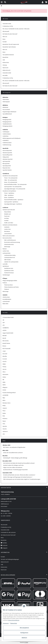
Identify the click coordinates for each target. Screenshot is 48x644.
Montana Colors (7, 403)
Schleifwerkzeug (7, 145)
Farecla (4, 361)
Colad (4, 351)
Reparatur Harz (6, 168)
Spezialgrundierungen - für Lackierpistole (15, 189)
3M (3, 320)
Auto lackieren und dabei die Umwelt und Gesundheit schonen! (19, 463)
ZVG (4, 434)
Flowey (4, 367)
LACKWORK (5, 395)
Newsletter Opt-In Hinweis (9, 47)
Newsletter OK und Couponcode (11, 44)
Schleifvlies (6, 136)
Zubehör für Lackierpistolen (11, 262)
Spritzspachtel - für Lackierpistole (13, 187)
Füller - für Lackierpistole (11, 180)
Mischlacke (7, 231)
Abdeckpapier (6, 102)
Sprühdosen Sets (9, 268)
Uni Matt (6, 221)
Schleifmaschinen (7, 143)
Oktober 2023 (6, 445)
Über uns (5, 37)
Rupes (4, 421)
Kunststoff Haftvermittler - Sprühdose (14, 200)
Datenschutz (14, 623)
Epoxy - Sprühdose (9, 197)
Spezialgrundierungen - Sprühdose (13, 204)
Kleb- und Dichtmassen (10, 240)
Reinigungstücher (7, 122)
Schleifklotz (6, 140)
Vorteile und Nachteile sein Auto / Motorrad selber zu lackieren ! (19, 475)
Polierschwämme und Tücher (12, 287)
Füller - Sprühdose (9, 195)
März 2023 (5, 450)
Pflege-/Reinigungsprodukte (10, 281)
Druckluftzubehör (7, 299)
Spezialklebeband (7, 114)
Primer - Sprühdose (9, 193)
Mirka (4, 400)
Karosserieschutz (7, 238)
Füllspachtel (6, 157)
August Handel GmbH (8, 333)
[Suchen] (5, 2)
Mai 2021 (5, 456)
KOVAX (4, 390)
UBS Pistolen (8, 260)
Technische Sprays (9, 273)
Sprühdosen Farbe (9, 271)
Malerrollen (5, 304)
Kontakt (5, 42)
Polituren (7, 289)
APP (4, 323)
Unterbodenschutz (9, 244)
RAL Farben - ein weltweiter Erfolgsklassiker (14, 447)
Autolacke (7, 227)
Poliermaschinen (8, 285)
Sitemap (5, 65)
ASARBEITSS (6, 328)
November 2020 (7, 461)
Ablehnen (24, 638)
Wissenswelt (6, 31)
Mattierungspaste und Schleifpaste (12, 138)
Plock (4, 411)
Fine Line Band (6, 110)
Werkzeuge (7, 247)
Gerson (4, 369)
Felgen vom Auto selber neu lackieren (13, 467)
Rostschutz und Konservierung (12, 242)
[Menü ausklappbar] (2, 2)
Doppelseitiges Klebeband (9, 112)
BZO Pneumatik (7, 348)
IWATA (4, 385)
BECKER (5, 336)
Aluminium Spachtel (8, 159)
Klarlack (5, 249)
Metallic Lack (8, 214)
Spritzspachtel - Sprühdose (11, 202)
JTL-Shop (26, 642)
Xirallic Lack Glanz (9, 223)
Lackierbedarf (6, 301)
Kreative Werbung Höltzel (9, 393)
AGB (4, 60)
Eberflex (5, 356)
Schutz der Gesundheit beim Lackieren (13, 453)
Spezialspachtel (7, 166)
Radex (4, 413)
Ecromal (5, 359)
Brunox (4, 346)
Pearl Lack (7, 216)
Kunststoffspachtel (7, 155)
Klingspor (5, 387)
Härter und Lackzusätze (9, 236)
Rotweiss (5, 418)
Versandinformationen (8, 55)
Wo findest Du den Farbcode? (10, 34)
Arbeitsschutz (6, 297)
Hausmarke (5, 374)
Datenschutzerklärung (14, 620)
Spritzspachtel (6, 161)
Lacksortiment (8, 234)
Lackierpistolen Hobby (10, 255)
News (4, 39)
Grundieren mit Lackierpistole (10, 176)
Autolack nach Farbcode (9, 210)
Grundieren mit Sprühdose (9, 191)
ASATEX (4, 330)
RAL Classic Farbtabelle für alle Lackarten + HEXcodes (16, 29)
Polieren (5, 283)
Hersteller (5, 75)
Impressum (6, 623)
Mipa (4, 398)
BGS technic (6, 341)
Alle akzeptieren (24, 628)
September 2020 (7, 473)
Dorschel (5, 354)
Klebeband (5, 107)
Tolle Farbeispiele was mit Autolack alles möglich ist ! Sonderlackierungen (22, 479)
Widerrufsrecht (6, 70)
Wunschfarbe (8, 212)
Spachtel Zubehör (7, 170)
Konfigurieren (24, 633)
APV (4, 325)
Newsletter (5, 57)
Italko (4, 382)
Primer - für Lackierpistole (11, 178)
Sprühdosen (6, 266)
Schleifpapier (6, 132)
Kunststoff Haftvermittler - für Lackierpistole (15, 184)
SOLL (4, 424)
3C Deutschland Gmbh (8, 317)
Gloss (4, 372)
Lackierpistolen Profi (10, 257)
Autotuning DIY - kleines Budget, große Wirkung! (15, 458)
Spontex (5, 426)
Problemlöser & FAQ (8, 26)
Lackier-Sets (7, 229)
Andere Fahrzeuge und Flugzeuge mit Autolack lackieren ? (18, 477)
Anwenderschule (7, 24)
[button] (43, 2)
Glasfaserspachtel (7, 153)
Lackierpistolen (7, 253)
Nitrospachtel (6, 164)
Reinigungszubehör (8, 126)
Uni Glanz (7, 218)
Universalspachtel (7, 150)
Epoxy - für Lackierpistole (11, 182)
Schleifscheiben (7, 134)
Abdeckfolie (6, 99)
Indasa (4, 377)
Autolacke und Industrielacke (10, 225)
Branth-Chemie (6, 343)
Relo (4, 416)
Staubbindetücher (7, 124)
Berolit (4, 338)
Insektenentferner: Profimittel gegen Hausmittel (15, 470)
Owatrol (5, 408)
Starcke (5, 429)
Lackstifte (5, 264)
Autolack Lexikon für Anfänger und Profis (13, 465)
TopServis (5, 431)
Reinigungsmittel (7, 120)
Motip (4, 406)
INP (3, 380)
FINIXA (4, 364)
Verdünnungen (6, 275)
